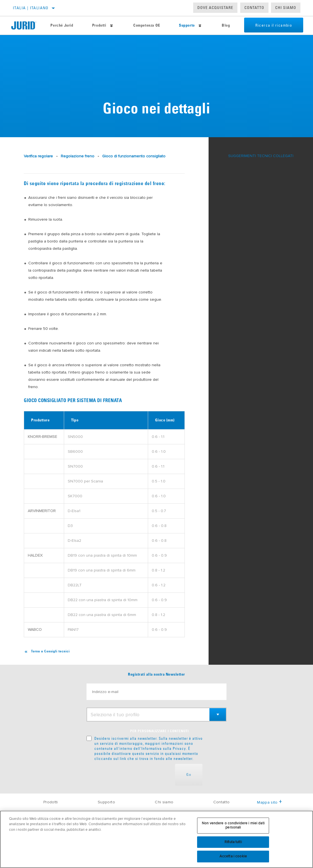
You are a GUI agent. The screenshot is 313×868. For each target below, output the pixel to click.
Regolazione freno (78, 156)
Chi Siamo (286, 8)
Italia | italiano (31, 8)
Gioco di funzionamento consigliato (134, 156)
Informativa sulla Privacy (164, 748)
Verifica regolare (38, 156)
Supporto (187, 25)
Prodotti (99, 25)
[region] (156, 839)
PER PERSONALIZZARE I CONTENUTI (159, 731)
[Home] (26, 25)
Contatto (254, 8)
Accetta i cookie (233, 856)
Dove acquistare (215, 8)
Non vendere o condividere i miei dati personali (233, 825)
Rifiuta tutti (233, 842)
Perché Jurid (62, 25)
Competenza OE (146, 25)
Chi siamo (164, 802)
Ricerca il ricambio (274, 25)
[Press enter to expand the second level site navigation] (111, 26)
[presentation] (129, 775)
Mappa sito (269, 802)
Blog (226, 25)
